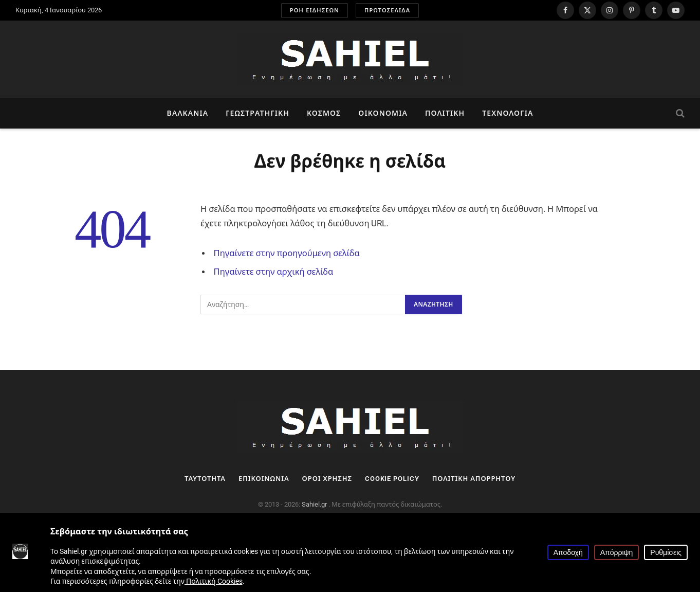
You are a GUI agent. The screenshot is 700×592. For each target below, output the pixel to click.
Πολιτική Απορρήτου (474, 479)
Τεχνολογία (508, 113)
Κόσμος (324, 113)
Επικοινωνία (264, 479)
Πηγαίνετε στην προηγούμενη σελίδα (287, 253)
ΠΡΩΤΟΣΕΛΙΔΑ (387, 11)
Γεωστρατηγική (257, 113)
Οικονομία (383, 113)
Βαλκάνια (188, 113)
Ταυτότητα (205, 479)
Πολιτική (445, 113)
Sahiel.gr (315, 504)
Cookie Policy (392, 479)
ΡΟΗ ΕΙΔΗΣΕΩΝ (315, 11)
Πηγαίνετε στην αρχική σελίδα (274, 272)
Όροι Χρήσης (327, 479)
